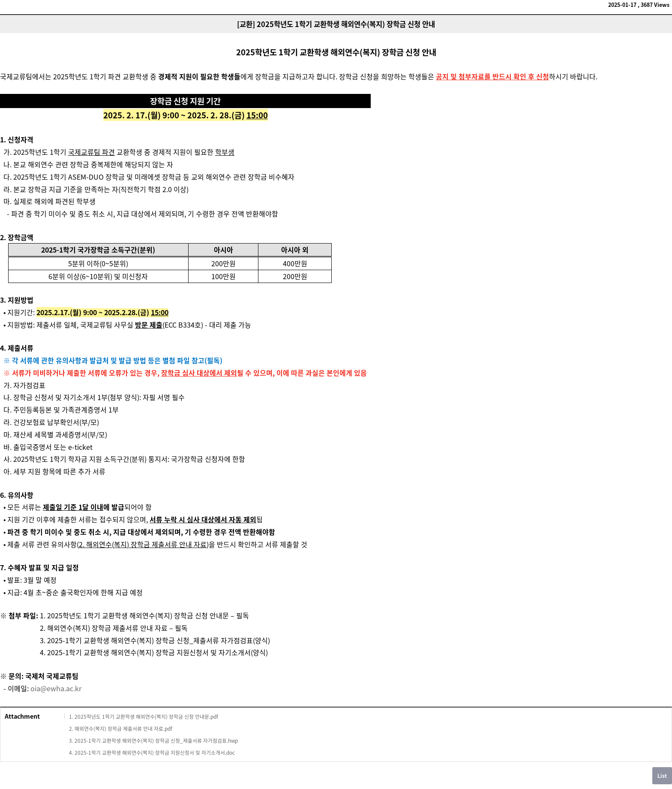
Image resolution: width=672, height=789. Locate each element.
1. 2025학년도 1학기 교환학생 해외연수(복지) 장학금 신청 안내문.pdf (144, 717)
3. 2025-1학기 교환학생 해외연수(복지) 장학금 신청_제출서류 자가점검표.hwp (153, 741)
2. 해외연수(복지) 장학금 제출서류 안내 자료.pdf (121, 729)
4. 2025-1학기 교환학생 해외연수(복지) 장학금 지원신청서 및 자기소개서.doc (152, 753)
